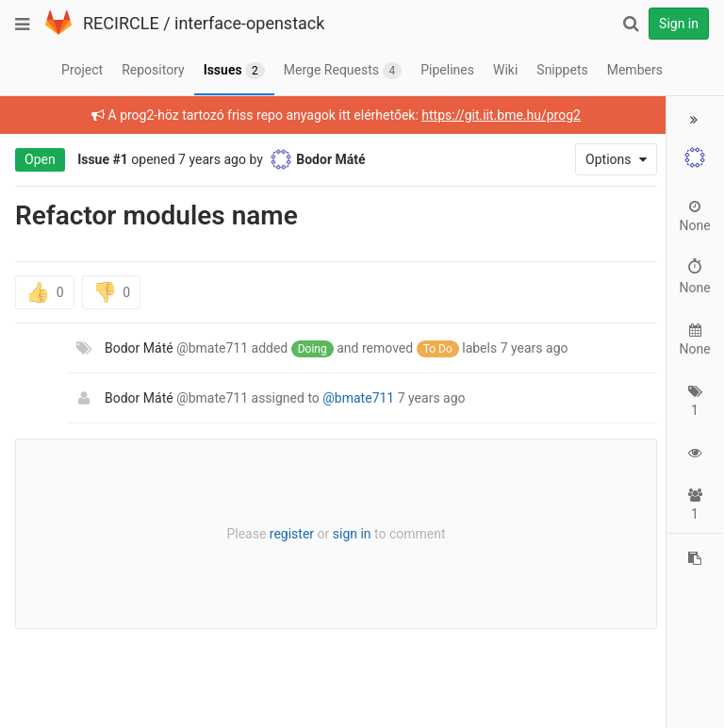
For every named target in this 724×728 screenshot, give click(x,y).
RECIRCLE (121, 23)
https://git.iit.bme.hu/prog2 (498, 115)
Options (609, 159)
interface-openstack (249, 23)
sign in (348, 534)
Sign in (679, 24)
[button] (695, 120)
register (288, 534)
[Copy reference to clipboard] (695, 558)
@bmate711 (358, 398)
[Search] (631, 24)
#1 (121, 159)
